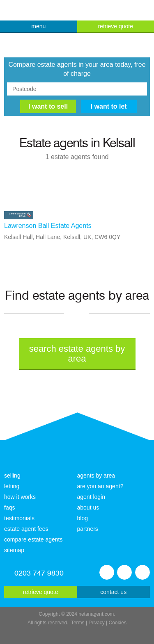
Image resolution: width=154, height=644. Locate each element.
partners (88, 529)
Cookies (118, 623)
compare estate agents (33, 539)
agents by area (96, 476)
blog (83, 518)
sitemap (14, 550)
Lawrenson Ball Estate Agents (48, 226)
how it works (20, 497)
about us (88, 507)
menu (38, 26)
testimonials (19, 518)
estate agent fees (26, 529)
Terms (78, 623)
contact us (113, 592)
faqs (9, 507)
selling (12, 476)
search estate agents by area (77, 354)
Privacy (96, 623)
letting (12, 486)
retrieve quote (115, 26)
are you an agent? (100, 486)
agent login (91, 497)
